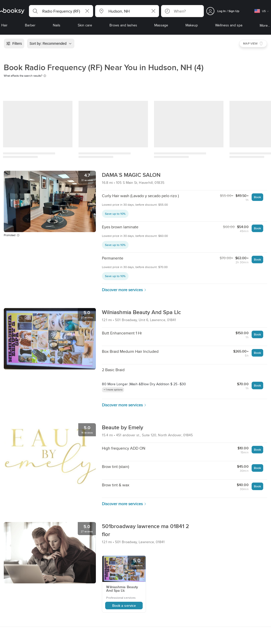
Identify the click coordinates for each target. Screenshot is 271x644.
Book (257, 197)
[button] (61, 11)
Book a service (124, 606)
